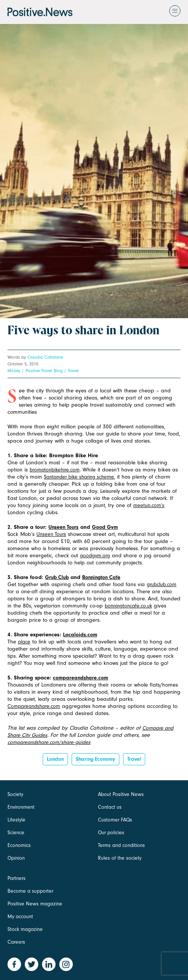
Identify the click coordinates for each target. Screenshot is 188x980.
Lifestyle (17, 820)
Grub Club (57, 577)
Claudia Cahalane (45, 357)
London (55, 759)
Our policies (111, 833)
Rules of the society (120, 858)
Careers (16, 942)
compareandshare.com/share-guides (49, 742)
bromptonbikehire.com (55, 470)
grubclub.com (162, 584)
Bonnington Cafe (101, 577)
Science (16, 833)
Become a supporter (30, 891)
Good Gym (105, 527)
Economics (19, 845)
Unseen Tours (63, 527)
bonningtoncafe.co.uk (128, 606)
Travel (73, 371)
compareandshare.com (80, 678)
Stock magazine (25, 929)
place (24, 642)
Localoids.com (80, 635)
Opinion (16, 858)
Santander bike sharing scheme (79, 477)
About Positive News (121, 794)
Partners (17, 878)
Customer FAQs (115, 820)
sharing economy (96, 759)
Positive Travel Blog (44, 371)
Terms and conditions (121, 845)
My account (20, 916)
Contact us (110, 807)
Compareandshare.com (34, 706)
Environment (21, 807)
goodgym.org (95, 556)
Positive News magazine (35, 904)
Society (15, 794)
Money (14, 371)
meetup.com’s (149, 505)
